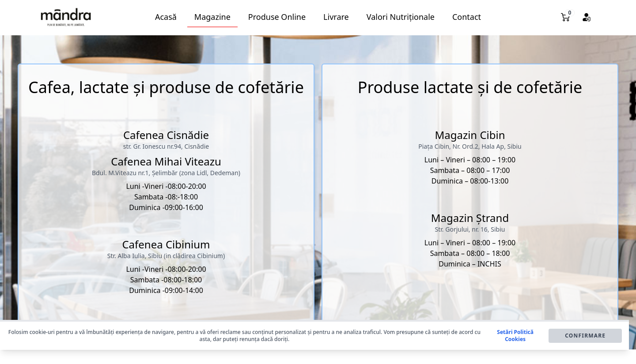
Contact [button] (467, 17)
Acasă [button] (166, 17)
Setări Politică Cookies (515, 336)
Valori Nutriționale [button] (401, 17)
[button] (66, 17)
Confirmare (585, 336)
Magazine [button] (212, 17)
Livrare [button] (336, 17)
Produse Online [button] (277, 17)
